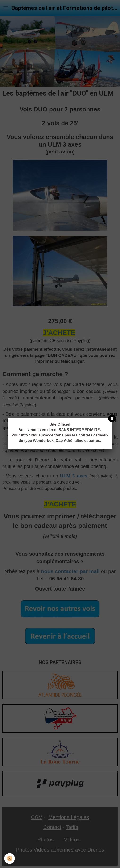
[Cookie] (10, 858)
